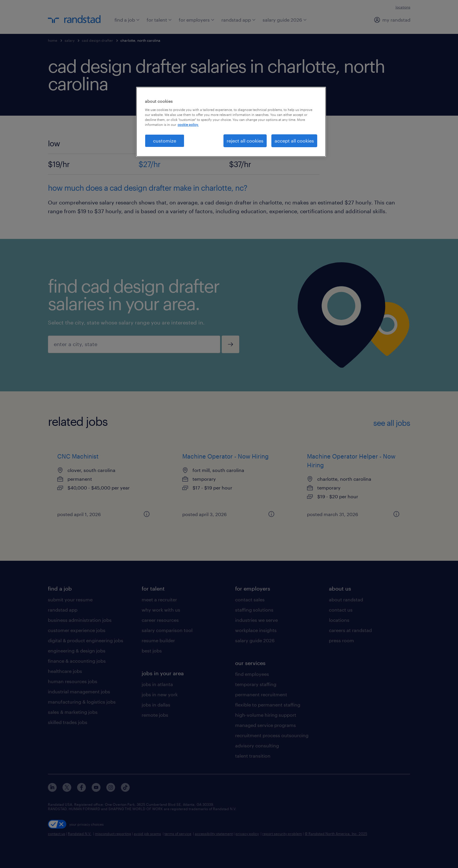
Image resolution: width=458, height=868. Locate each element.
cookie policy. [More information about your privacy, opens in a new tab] (188, 125)
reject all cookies (245, 141)
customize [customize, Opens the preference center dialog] (165, 141)
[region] (231, 122)
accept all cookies (294, 141)
